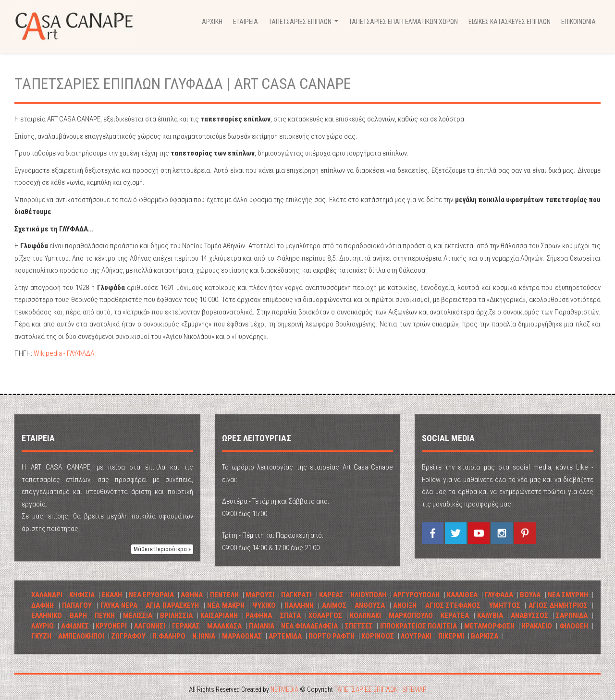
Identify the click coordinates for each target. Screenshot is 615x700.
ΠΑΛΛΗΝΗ (299, 605)
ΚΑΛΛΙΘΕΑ (462, 595)
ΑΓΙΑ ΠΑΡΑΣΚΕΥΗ (172, 605)
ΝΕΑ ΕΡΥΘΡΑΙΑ (151, 595)
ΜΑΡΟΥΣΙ (260, 595)
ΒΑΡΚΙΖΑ (485, 636)
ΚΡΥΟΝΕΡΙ (111, 626)
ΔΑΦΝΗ (43, 605)
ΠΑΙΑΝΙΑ (262, 626)
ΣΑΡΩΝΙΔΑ (572, 616)
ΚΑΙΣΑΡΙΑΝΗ (219, 616)
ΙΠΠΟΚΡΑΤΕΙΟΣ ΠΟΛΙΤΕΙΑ (418, 626)
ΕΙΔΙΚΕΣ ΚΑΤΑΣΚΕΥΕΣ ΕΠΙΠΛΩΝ (510, 22)
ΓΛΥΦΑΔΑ (499, 595)
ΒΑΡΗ (78, 616)
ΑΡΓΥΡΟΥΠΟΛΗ (416, 595)
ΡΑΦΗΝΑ (259, 616)
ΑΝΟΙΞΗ (405, 605)
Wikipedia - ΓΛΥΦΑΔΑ (64, 353)
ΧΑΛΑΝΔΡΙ (47, 595)
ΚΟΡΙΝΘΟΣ (378, 636)
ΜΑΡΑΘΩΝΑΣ (242, 636)
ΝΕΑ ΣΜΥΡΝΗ (568, 595)
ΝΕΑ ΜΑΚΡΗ (226, 605)
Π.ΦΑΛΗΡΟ (169, 636)
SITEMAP (414, 689)
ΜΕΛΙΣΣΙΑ (138, 616)
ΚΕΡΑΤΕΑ (455, 616)
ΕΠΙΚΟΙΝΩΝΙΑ (578, 22)
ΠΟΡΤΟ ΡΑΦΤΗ (332, 636)
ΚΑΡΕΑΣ (331, 595)
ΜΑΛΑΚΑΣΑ (224, 626)
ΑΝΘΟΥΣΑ (370, 605)
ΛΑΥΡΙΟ (43, 626)
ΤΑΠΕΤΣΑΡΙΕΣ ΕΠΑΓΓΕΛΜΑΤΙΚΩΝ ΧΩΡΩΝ (403, 22)
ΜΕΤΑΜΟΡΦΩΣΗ (489, 626)
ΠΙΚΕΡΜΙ (451, 636)
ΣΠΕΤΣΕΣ (359, 626)
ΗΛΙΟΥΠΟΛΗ (368, 595)
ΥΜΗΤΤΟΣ (505, 605)
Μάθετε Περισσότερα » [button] (162, 549)
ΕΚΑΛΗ (112, 595)
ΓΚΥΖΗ (41, 636)
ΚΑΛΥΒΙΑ (490, 616)
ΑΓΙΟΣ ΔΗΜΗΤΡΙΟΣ (558, 605)
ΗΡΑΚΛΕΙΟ (537, 626)
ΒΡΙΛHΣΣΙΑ (176, 616)
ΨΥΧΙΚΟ (264, 605)
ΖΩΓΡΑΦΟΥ (128, 636)
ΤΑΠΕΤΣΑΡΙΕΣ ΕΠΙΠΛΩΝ (366, 689)
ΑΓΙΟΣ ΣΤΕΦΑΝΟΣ (453, 605)
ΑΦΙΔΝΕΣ (75, 626)
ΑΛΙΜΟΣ (334, 605)
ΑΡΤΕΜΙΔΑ (285, 636)
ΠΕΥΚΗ (105, 616)
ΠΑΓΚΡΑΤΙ (296, 595)
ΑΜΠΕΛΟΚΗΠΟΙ (81, 636)
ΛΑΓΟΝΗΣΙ (150, 626)
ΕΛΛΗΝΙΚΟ (48, 616)
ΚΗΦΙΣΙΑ (82, 595)
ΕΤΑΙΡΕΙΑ (246, 22)
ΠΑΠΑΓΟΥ (77, 605)
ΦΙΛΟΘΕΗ (574, 626)
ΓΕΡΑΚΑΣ (186, 626)
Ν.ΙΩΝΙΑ (204, 636)
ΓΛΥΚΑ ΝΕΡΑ (119, 605)
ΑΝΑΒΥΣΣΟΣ (529, 616)
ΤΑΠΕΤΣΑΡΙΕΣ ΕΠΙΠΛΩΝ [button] (305, 24)
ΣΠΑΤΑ (290, 616)
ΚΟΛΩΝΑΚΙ (365, 616)
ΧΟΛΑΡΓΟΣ (325, 616)
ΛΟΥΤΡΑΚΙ (416, 636)
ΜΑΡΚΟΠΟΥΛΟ (411, 616)
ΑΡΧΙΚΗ (212, 22)
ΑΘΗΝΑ (192, 595)
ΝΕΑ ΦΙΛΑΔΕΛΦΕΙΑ (309, 626)
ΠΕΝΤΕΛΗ (224, 595)
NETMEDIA (284, 689)
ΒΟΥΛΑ (530, 595)
